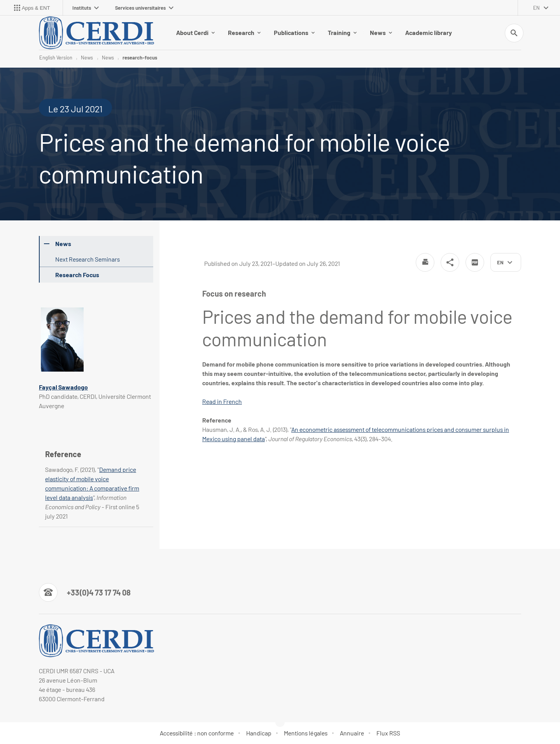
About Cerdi (195, 32)
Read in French (222, 401)
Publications (294, 32)
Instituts (86, 8)
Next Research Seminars (87, 259)
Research (244, 32)
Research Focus (77, 275)
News (381, 32)
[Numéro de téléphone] (85, 592)
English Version (56, 58)
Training (342, 32)
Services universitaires (144, 8)
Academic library (429, 32)
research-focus (140, 58)
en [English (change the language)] (536, 8)
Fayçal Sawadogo (63, 387)
